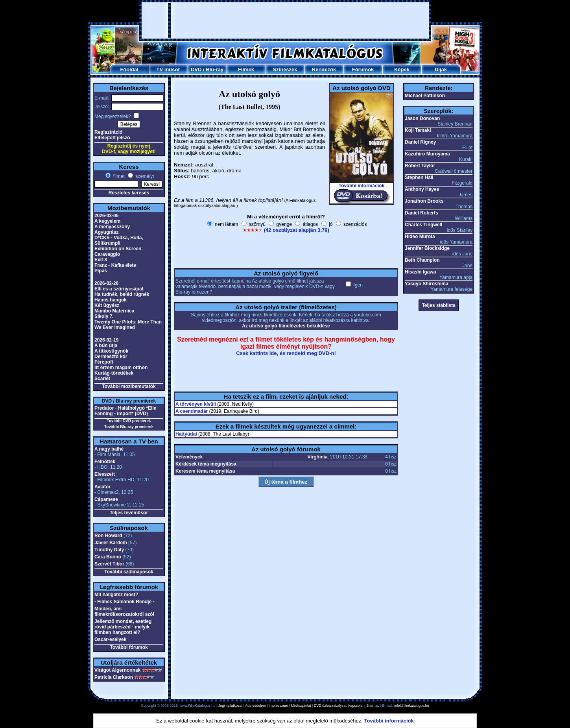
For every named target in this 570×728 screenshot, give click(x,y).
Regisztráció (108, 132)
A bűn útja (106, 346)
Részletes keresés (129, 193)
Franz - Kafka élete (115, 265)
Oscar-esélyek (110, 639)
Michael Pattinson (425, 96)
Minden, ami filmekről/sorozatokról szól (124, 612)
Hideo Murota (420, 237)
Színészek (285, 69)
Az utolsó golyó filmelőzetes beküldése (286, 326)
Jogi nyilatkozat (231, 706)
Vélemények (189, 457)
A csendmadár (192, 411)
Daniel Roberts (422, 213)
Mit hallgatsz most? (116, 595)
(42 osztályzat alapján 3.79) (297, 230)
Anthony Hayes (422, 189)
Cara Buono (108, 557)
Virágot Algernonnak (117, 670)
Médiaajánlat (301, 706)
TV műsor (168, 69)
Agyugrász (106, 232)
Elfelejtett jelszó (112, 138)
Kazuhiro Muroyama (427, 154)
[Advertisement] (285, 20)
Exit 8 (101, 260)
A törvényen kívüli (196, 404)
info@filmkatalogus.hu (412, 706)
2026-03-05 (106, 216)
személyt (144, 176)
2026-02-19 (106, 340)
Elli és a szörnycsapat (119, 289)
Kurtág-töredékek (114, 373)
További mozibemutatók (129, 386)
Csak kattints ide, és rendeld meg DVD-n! (286, 353)
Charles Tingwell (423, 225)
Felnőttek (105, 462)
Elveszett (105, 474)
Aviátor (102, 487)
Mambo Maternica (114, 311)
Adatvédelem (255, 706)
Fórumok (363, 69)
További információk (362, 186)
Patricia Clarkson (114, 677)
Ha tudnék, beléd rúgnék (122, 294)
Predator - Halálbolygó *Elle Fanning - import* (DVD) (125, 411)
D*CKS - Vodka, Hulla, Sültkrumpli (119, 240)
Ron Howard (108, 536)
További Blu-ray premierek (129, 427)
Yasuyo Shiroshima (427, 284)
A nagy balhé (109, 449)
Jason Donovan (422, 118)
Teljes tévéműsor (129, 513)
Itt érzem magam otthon (121, 368)
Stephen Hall (419, 177)
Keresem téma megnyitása (205, 471)
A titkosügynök (111, 351)
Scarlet (102, 379)
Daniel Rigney (420, 142)
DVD (196, 69)
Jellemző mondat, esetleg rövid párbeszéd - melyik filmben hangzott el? (123, 627)
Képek (402, 69)
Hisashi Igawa (420, 272)
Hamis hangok (111, 300)
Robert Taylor (420, 166)
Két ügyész (107, 305)
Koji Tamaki (418, 130)
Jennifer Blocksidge (427, 248)
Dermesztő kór (111, 357)
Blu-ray (215, 69)
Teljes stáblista (438, 305)
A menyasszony (112, 227)
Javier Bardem (111, 543)
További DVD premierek (129, 421)
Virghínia (317, 457)
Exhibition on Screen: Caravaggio (119, 251)
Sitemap (373, 706)
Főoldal (129, 69)
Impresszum (278, 706)
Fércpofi (104, 362)
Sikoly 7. (104, 316)
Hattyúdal (186, 434)
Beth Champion (422, 260)
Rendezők (324, 69)
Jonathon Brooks (424, 201)
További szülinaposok (129, 572)
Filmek (246, 69)
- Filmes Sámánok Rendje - (125, 602)
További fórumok (129, 647)
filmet (118, 176)
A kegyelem (107, 221)
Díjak (441, 69)
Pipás (101, 271)
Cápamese (106, 499)
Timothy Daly (109, 550)
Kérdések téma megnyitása (206, 464)
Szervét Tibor (109, 564)
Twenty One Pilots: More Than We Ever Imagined (128, 325)
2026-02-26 (106, 283)
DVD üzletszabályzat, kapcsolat (339, 706)
